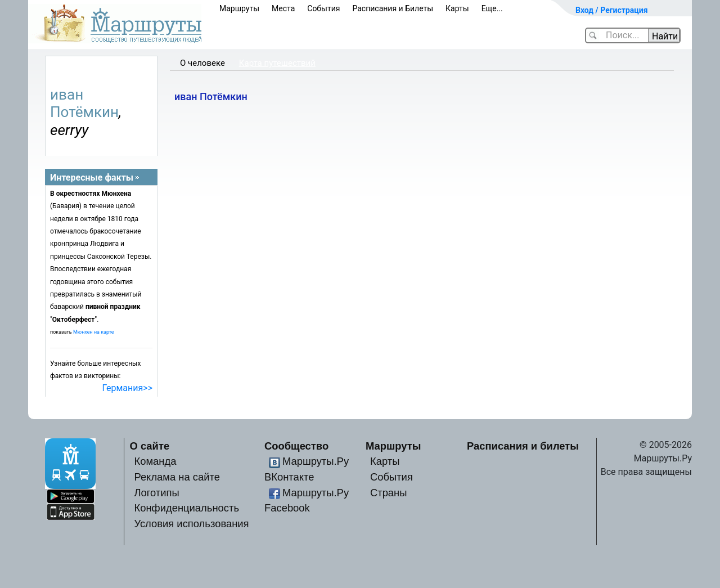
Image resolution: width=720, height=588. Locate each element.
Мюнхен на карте (94, 332)
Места (283, 8)
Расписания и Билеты (393, 8)
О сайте (150, 446)
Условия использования (191, 524)
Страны (389, 493)
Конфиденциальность (186, 508)
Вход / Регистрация (612, 10)
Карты (457, 8)
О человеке (202, 63)
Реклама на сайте (177, 477)
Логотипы (156, 493)
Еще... (492, 8)
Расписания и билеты (523, 446)
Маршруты (239, 8)
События (323, 8)
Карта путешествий (277, 63)
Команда (155, 461)
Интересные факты (92, 178)
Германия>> (127, 388)
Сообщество (296, 446)
